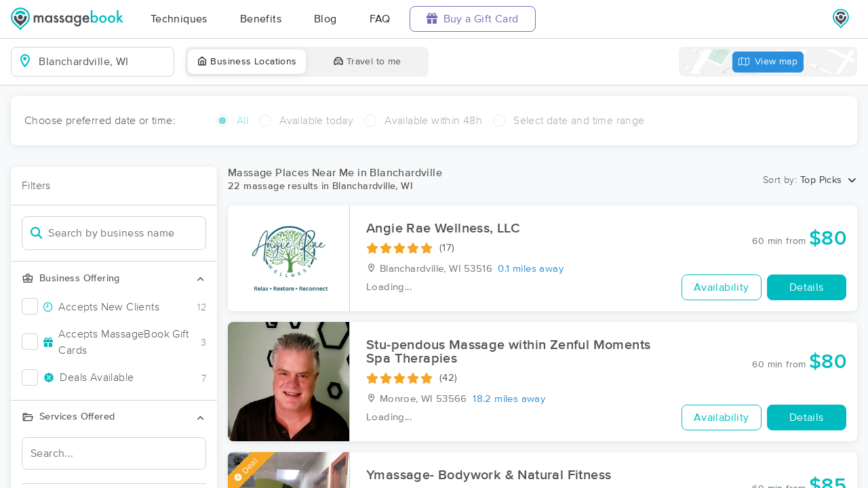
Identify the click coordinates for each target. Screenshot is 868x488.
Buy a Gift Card (473, 19)
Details (807, 287)
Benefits (261, 19)
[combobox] (103, 62)
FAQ (380, 19)
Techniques (179, 19)
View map (768, 62)
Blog (325, 19)
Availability (722, 287)
